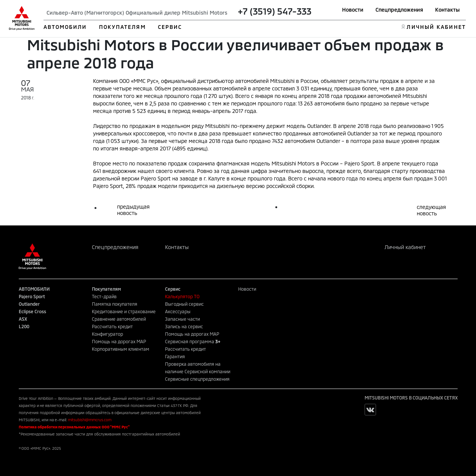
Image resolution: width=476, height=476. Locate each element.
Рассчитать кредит (112, 326)
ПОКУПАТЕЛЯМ (122, 27)
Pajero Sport (32, 296)
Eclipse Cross (32, 311)
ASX (23, 319)
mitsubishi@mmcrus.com (90, 420)
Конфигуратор (107, 334)
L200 (24, 326)
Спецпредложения (399, 10)
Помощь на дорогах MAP (119, 341)
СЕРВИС (170, 27)
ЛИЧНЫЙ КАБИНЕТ (436, 27)
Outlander (29, 304)
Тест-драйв (104, 296)
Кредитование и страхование (124, 311)
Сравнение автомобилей (119, 319)
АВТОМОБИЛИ (65, 27)
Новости (353, 10)
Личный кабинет (405, 247)
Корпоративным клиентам (121, 349)
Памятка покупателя (115, 304)
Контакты (447, 10)
